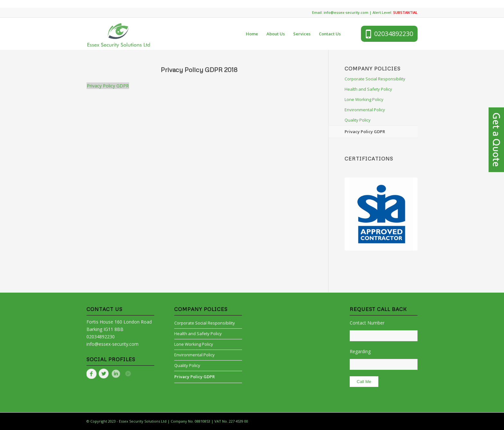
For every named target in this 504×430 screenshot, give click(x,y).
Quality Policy (358, 120)
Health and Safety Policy (368, 89)
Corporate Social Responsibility (375, 79)
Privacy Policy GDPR (108, 86)
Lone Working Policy (364, 99)
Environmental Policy (365, 110)
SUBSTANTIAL (405, 12)
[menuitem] (252, 34)
